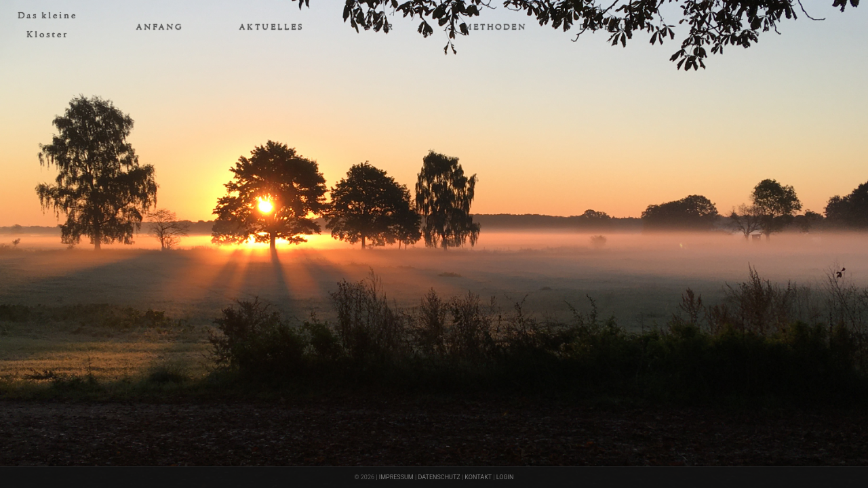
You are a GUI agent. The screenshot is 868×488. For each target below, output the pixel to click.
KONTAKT (478, 477)
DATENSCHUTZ (439, 477)
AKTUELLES (271, 26)
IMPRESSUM (396, 477)
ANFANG (159, 26)
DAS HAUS (607, 26)
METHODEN (495, 26)
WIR (383, 26)
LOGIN (505, 477)
